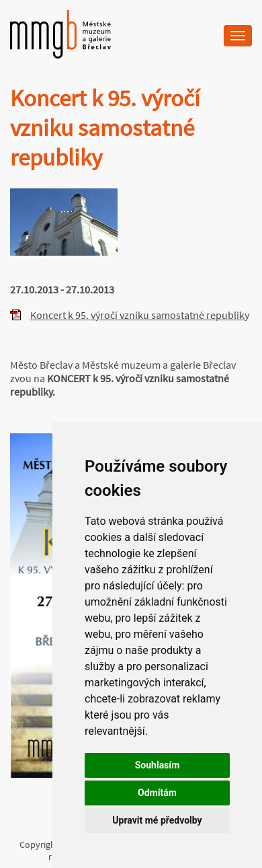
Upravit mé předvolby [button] (157, 820)
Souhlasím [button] (158, 765)
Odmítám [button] (157, 793)
